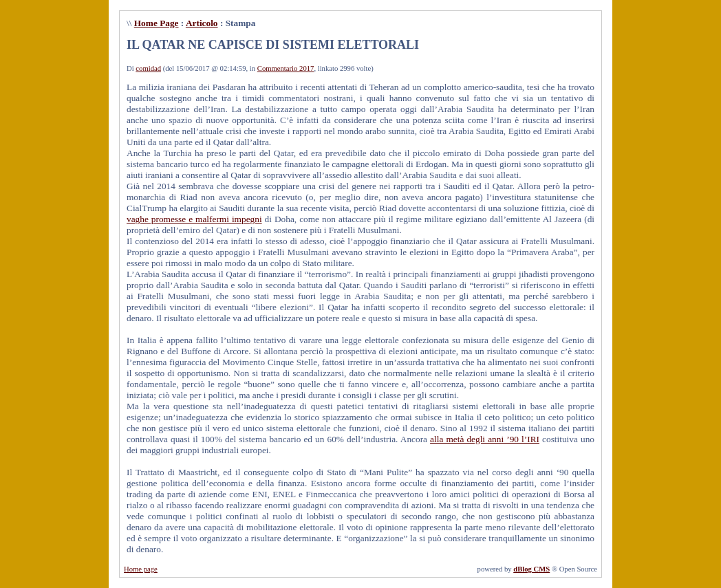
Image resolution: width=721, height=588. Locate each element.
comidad (148, 68)
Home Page (157, 23)
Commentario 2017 (286, 68)
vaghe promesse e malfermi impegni (194, 219)
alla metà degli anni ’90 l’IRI (485, 439)
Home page (141, 569)
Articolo (202, 23)
